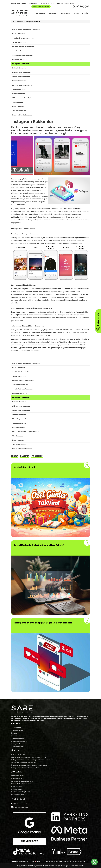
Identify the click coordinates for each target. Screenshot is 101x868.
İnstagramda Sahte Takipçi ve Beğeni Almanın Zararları (31, 760)
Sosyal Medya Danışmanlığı (41, 7)
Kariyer (14, 733)
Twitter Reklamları (19, 111)
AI (25, 744)
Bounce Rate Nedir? (18, 795)
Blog (76, 13)
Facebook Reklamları (20, 59)
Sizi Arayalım (98, 321)
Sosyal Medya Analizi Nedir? (21, 784)
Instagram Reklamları (21, 64)
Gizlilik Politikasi (18, 747)
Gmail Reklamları (19, 94)
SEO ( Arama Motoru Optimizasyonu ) (26, 98)
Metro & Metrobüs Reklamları (23, 47)
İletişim (85, 13)
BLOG (15, 750)
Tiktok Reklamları (19, 42)
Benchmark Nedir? (18, 776)
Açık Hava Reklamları (20, 51)
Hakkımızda (16, 728)
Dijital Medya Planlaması (22, 72)
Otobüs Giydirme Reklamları (23, 38)
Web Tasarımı (18, 102)
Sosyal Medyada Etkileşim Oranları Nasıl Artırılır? (29, 757)
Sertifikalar (16, 736)
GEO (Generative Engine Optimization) (27, 30)
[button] (45, 174)
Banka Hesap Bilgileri (19, 741)
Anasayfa (41, 13)
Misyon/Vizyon (17, 730)
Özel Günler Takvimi (18, 754)
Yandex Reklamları (19, 81)
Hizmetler (66, 13)
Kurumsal (53, 13)
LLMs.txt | (21, 744)
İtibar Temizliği (18, 106)
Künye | (15, 744)
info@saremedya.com (67, 3)
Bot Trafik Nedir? (17, 786)
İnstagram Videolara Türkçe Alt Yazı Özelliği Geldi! (29, 765)
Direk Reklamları (19, 34)
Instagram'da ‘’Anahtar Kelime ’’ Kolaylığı (26, 768)
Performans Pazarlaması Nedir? (23, 781)
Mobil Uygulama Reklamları (23, 85)
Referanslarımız (18, 738)
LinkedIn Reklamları (20, 68)
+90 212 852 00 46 (48, 3)
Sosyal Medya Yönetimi (21, 77)
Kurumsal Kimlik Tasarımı (22, 115)
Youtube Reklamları (20, 89)
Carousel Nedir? (17, 789)
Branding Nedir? (17, 778)
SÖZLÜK (16, 772)
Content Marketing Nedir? (21, 792)
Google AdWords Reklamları (23, 55)
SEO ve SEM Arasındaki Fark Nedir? (23, 762)
